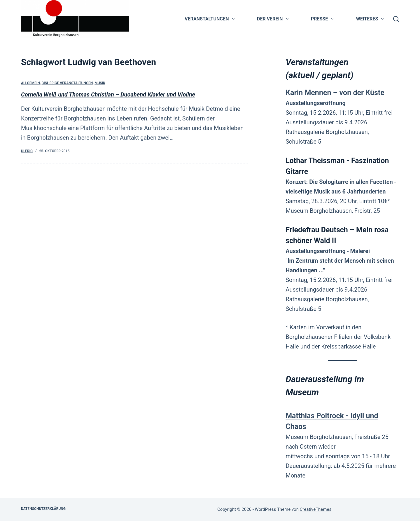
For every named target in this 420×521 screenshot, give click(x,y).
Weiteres (371, 19)
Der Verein (274, 19)
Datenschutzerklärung (43, 509)
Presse (323, 19)
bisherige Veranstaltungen (67, 83)
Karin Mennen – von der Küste (335, 93)
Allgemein (30, 83)
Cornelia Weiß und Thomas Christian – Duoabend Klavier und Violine (108, 95)
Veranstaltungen (211, 19)
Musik (100, 83)
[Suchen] (396, 19)
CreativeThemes (316, 509)
